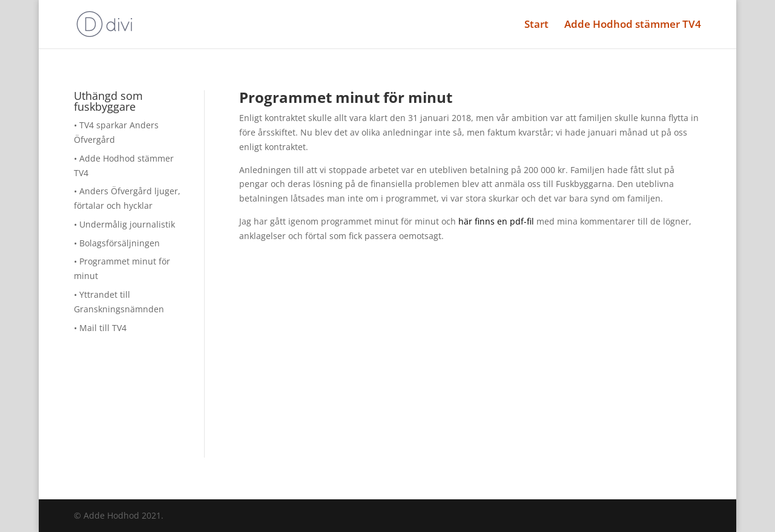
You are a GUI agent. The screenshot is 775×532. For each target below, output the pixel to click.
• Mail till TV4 (100, 328)
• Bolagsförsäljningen (117, 243)
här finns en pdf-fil (496, 221)
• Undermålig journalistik (124, 224)
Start (536, 25)
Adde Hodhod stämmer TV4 (633, 25)
